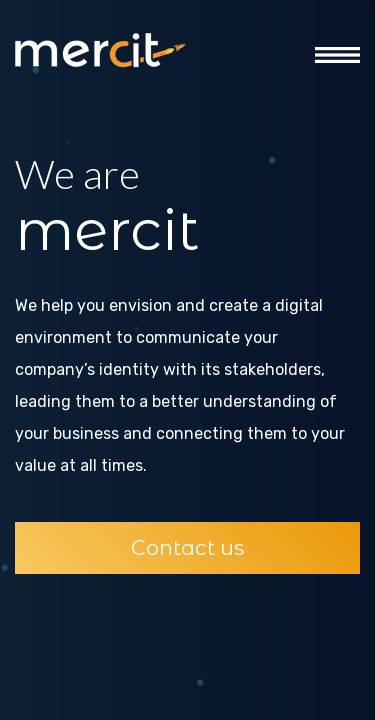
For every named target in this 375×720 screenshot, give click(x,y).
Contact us (187, 547)
